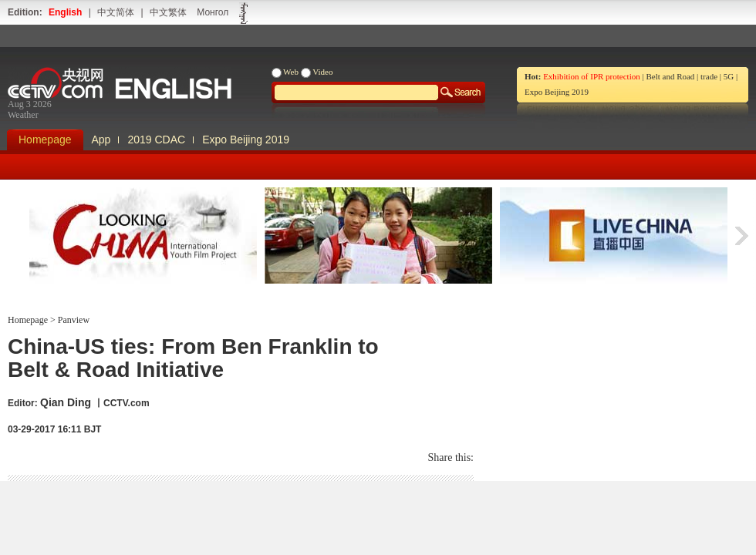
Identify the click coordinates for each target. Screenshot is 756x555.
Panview (73, 320)
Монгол (213, 12)
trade (709, 76)
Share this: (451, 457)
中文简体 (116, 12)
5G (729, 76)
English (65, 12)
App (101, 140)
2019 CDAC (156, 140)
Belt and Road (670, 76)
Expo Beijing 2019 (557, 92)
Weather (23, 115)
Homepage (45, 140)
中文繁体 (168, 12)
